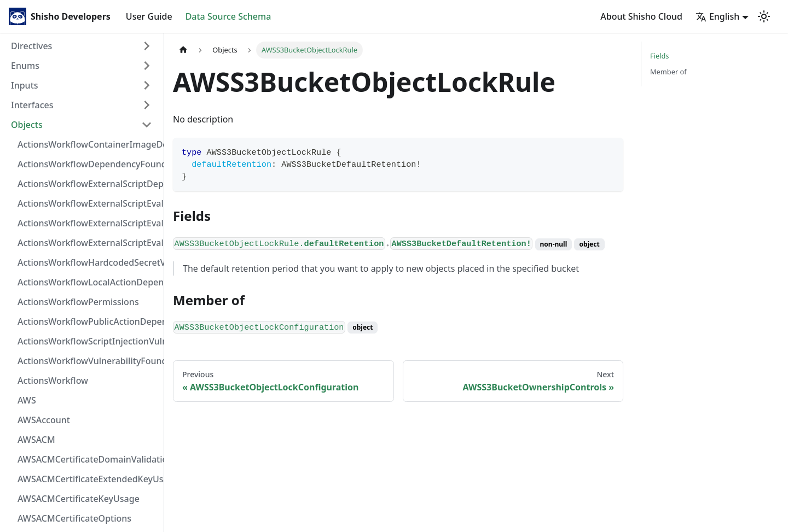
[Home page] (183, 50)
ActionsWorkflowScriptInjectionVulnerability (88, 341)
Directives (31, 46)
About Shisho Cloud (641, 16)
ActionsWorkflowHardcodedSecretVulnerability (88, 262)
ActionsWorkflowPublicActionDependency (88, 321)
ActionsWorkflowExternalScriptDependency (88, 184)
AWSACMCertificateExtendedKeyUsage (88, 479)
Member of (668, 72)
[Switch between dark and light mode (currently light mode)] (764, 16)
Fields (659, 56)
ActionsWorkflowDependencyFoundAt (88, 164)
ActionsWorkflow (53, 381)
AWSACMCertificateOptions (74, 518)
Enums (25, 66)
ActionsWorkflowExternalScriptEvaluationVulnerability (88, 243)
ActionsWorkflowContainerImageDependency (88, 144)
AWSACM (36, 440)
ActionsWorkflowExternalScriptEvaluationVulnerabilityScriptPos (88, 223)
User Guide (149, 16)
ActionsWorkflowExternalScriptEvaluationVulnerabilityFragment (88, 203)
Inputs (25, 85)
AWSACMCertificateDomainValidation (88, 459)
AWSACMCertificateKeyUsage (79, 499)
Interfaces (32, 105)
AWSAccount (44, 420)
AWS (27, 400)
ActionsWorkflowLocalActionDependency (88, 282)
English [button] (717, 16)
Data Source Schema (228, 16)
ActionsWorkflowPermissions (78, 302)
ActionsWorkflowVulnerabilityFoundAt (88, 361)
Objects (27, 125)
